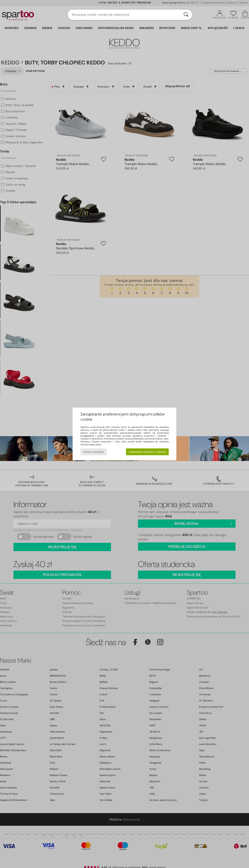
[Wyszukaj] (186, 15)
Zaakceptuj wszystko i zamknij (147, 452)
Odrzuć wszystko (94, 452)
